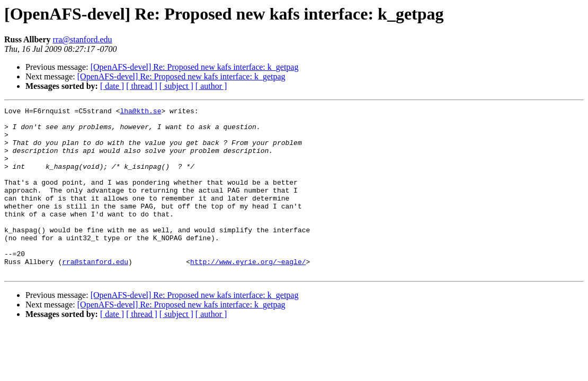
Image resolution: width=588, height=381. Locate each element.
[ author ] (211, 86)
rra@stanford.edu (83, 39)
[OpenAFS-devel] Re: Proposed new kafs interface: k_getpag (195, 67)
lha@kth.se (140, 112)
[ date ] (112, 86)
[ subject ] (176, 86)
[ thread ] (142, 86)
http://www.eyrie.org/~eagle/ (248, 293)
